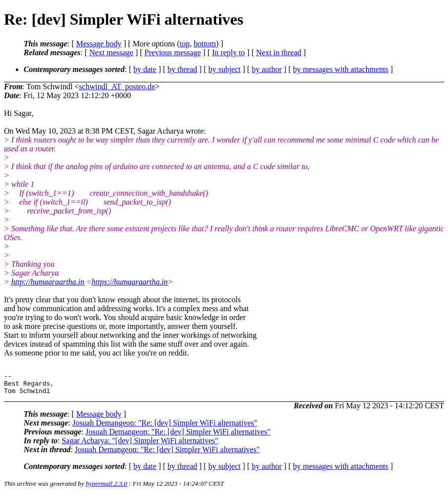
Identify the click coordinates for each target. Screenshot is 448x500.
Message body (99, 44)
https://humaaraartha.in (130, 282)
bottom (205, 44)
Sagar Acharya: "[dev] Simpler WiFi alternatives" (140, 445)
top (185, 44)
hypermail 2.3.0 (107, 488)
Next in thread (279, 53)
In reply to (229, 53)
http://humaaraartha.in (48, 282)
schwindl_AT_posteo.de (117, 87)
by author (267, 69)
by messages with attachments (341, 69)
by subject (224, 69)
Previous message (173, 53)
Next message (111, 53)
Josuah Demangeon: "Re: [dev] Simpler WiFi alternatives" (165, 427)
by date (145, 69)
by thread (183, 69)
